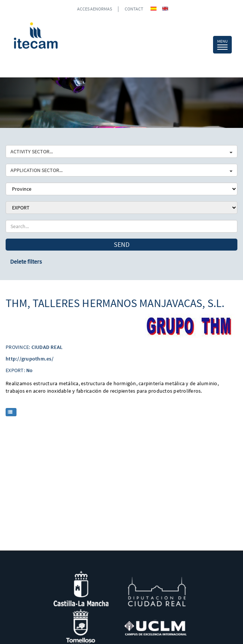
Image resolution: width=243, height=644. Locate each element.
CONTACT (134, 9)
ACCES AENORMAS (95, 9)
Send (122, 244)
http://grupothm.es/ (30, 359)
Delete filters (26, 261)
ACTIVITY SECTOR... (121, 151)
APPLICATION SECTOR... (121, 170)
